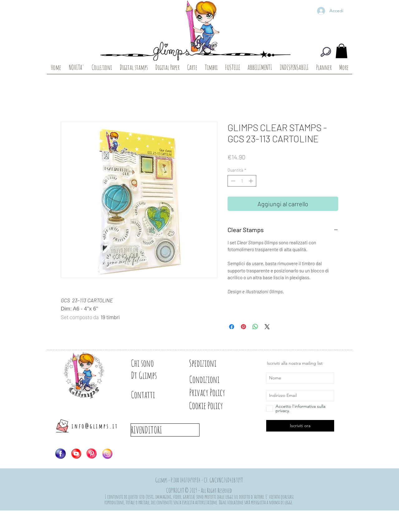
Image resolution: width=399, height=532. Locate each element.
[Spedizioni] (211, 363)
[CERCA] (326, 52)
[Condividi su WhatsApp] (255, 327)
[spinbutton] (242, 181)
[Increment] (251, 181)
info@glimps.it (95, 426)
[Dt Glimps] (153, 375)
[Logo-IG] (107, 454)
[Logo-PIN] (92, 454)
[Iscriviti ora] (300, 426)
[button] (341, 51)
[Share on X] (267, 327)
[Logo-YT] (76, 454)
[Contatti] (153, 395)
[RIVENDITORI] (165, 430)
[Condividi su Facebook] (232, 327)
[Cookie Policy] (216, 406)
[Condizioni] (211, 379)
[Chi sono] (153, 363)
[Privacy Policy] (218, 393)
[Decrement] (232, 181)
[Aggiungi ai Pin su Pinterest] (243, 327)
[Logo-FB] (60, 454)
